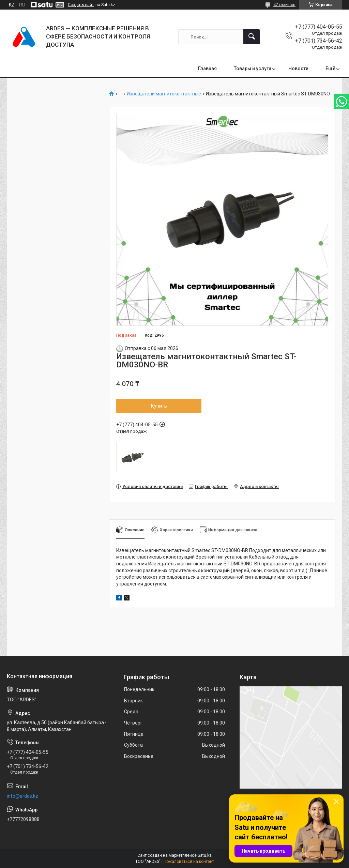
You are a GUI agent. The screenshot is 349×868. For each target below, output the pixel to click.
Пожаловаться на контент (189, 862)
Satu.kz (205, 855)
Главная (207, 68)
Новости (298, 68)
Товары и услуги (253, 68)
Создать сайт (81, 5)
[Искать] (252, 37)
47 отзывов (284, 5)
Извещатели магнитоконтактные (164, 94)
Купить (159, 406)
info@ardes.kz (22, 796)
